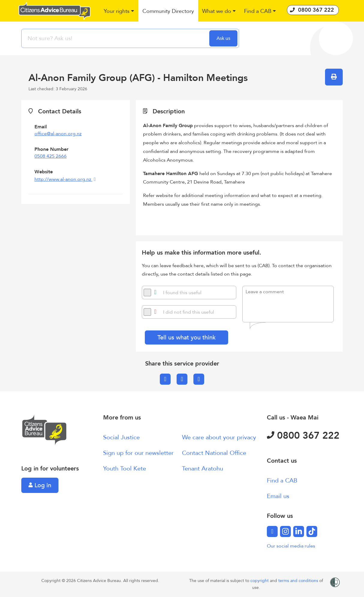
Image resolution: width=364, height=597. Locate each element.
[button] (119, 12)
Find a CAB (282, 481)
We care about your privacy (219, 437)
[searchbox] (116, 38)
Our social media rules (291, 546)
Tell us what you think (186, 337)
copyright (260, 581)
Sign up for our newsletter (138, 453)
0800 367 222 (303, 436)
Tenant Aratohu (203, 469)
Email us (278, 496)
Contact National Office (214, 453)
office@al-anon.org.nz (58, 134)
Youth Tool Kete (125, 469)
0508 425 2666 (51, 156)
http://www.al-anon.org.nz (63, 179)
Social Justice (121, 437)
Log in (40, 485)
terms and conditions (299, 581)
